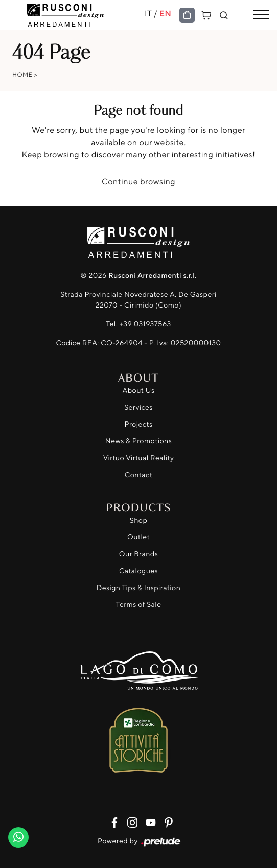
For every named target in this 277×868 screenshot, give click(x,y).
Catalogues (138, 571)
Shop (139, 520)
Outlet (138, 537)
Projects (139, 424)
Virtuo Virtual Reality (139, 458)
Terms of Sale (139, 605)
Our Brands (138, 554)
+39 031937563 (145, 324)
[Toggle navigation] (261, 15)
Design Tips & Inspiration (139, 588)
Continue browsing (138, 181)
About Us (139, 391)
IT (148, 13)
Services (138, 407)
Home (22, 74)
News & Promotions (138, 441)
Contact (138, 475)
